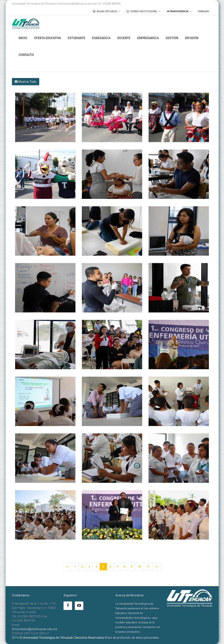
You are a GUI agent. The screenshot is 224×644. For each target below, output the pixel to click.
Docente (124, 38)
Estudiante (77, 38)
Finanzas (203, 11)
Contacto (26, 55)
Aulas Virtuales (105, 11)
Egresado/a (101, 38)
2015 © (17, 638)
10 (139, 567)
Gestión (172, 38)
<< (67, 567)
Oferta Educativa (48, 38)
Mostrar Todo (26, 82)
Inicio (23, 38)
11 (148, 567)
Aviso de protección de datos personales (132, 638)
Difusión (192, 38)
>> (157, 567)
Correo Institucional (142, 11)
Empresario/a (148, 38)
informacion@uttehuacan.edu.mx (35, 629)
